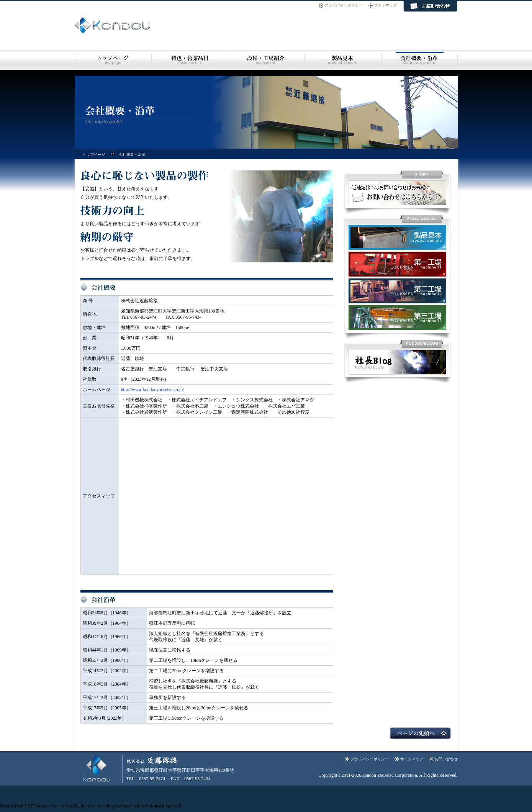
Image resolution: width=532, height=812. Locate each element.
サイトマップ (385, 5)
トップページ (94, 155)
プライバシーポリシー (344, 5)
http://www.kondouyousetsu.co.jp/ (153, 390)
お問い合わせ (446, 759)
